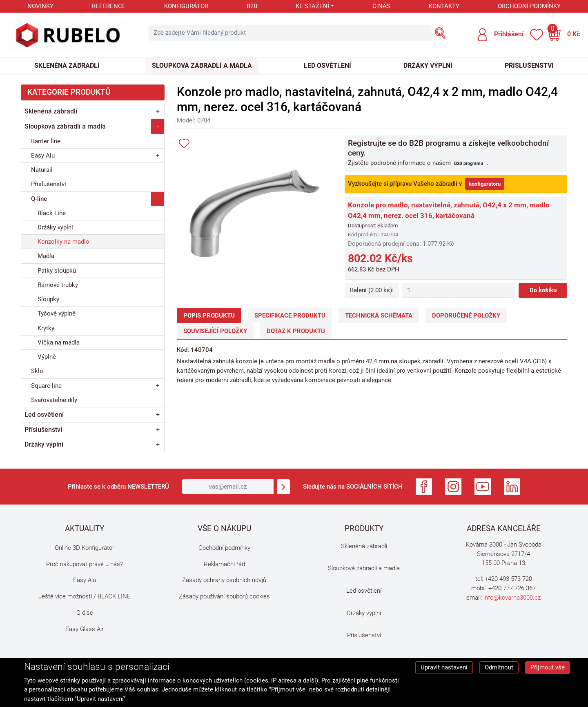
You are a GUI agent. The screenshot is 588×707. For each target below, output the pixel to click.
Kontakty (444, 6)
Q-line (39, 199)
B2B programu (469, 163)
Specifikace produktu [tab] (290, 316)
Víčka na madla (59, 342)
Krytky (46, 328)
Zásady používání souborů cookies (224, 596)
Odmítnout (499, 667)
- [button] (158, 126)
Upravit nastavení (444, 667)
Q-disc (85, 613)
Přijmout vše (548, 667)
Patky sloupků (57, 271)
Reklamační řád (224, 564)
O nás (381, 6)
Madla (46, 256)
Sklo (37, 371)
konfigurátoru (485, 184)
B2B (252, 6)
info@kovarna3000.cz (512, 598)
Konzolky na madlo (63, 242)
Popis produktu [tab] (209, 316)
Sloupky (48, 299)
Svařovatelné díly (54, 400)
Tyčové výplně (57, 313)
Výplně (47, 357)
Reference (109, 6)
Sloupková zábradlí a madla (202, 66)
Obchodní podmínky (529, 6)
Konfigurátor (186, 6)
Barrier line (46, 141)
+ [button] (158, 111)
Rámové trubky (58, 285)
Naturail (42, 170)
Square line (46, 386)
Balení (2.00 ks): (372, 290)
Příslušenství (529, 66)
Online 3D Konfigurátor (85, 548)
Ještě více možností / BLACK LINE (85, 596)
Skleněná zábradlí (67, 66)
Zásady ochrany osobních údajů (224, 580)
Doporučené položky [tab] (466, 316)
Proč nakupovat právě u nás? (85, 564)
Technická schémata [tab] (379, 316)
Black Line (52, 213)
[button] (500, 35)
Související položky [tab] (215, 331)
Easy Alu (43, 156)
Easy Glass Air (85, 629)
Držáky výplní (428, 66)
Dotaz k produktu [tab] (296, 331)
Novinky (40, 6)
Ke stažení (312, 6)
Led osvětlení (327, 66)
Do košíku (543, 290)
